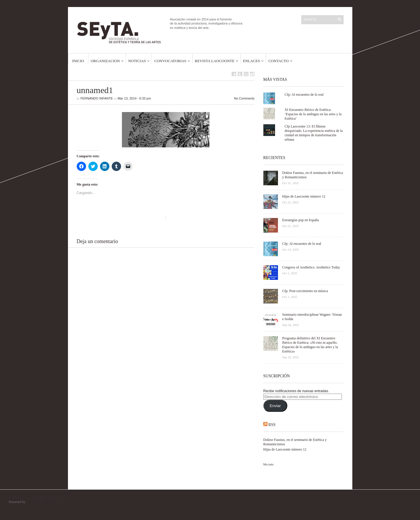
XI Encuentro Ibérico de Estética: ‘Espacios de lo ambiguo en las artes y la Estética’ (313, 114)
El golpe (405, 498)
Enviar (275, 406)
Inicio (78, 61)
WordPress (34, 502)
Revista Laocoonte (215, 61)
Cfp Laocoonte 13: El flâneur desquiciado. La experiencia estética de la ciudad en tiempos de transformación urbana (314, 133)
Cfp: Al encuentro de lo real (304, 95)
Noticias (137, 61)
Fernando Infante (97, 98)
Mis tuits (268, 464)
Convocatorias (170, 61)
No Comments (244, 98)
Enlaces (252, 61)
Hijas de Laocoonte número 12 (285, 449)
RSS (272, 425)
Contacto (279, 61)
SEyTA (25, 498)
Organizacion (105, 61)
